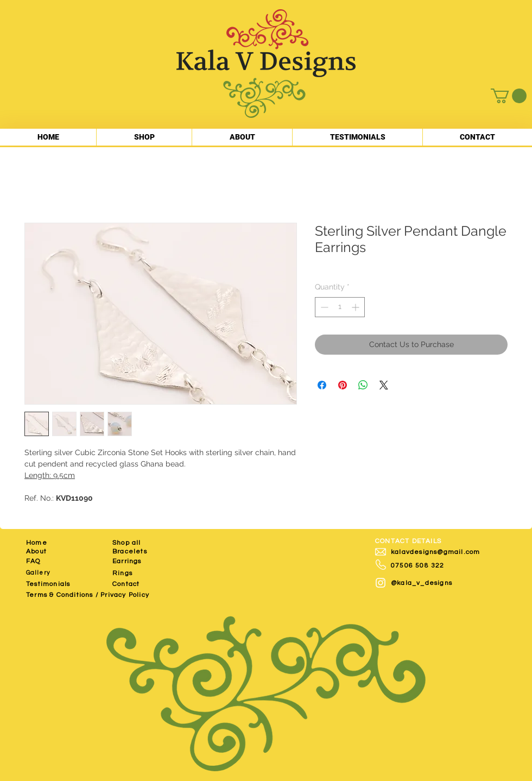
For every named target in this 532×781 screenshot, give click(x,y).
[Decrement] (323, 307)
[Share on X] (384, 385)
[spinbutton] (340, 307)
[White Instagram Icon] (381, 583)
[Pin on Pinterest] (343, 385)
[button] (509, 96)
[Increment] (356, 307)
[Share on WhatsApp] (363, 385)
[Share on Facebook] (322, 385)
